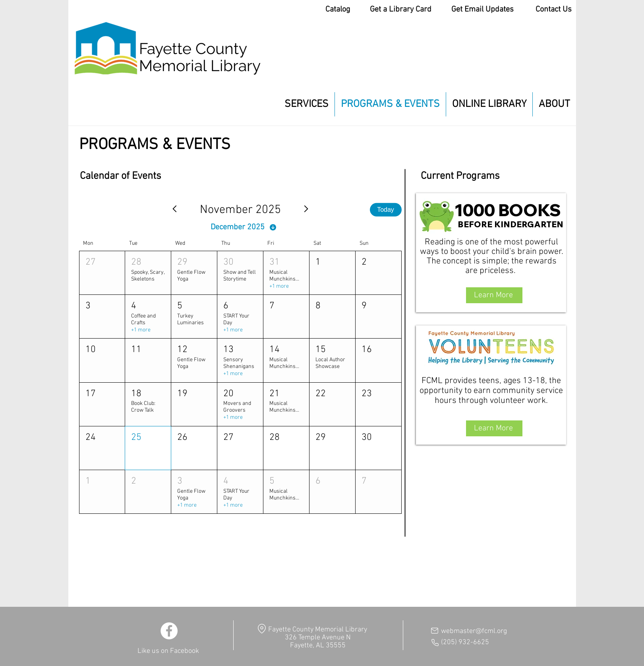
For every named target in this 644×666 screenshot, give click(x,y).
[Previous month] (174, 210)
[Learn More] (494, 295)
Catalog (338, 10)
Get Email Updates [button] (483, 10)
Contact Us (554, 10)
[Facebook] (169, 631)
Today (386, 210)
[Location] (262, 628)
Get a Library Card (401, 10)
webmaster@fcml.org (474, 631)
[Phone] (435, 643)
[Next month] (307, 210)
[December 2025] (244, 227)
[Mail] (435, 631)
